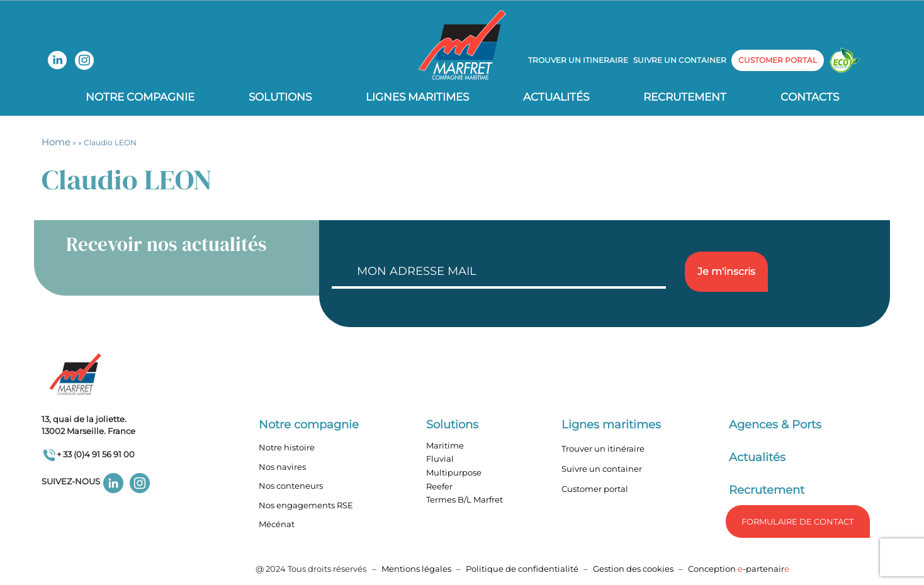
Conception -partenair (739, 569)
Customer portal (595, 489)
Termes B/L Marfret (465, 499)
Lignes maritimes (611, 425)
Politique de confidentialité (523, 569)
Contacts (810, 97)
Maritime (445, 445)
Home (56, 142)
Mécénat (277, 524)
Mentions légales (416, 569)
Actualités (556, 97)
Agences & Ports (775, 425)
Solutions (280, 97)
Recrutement (685, 97)
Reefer (439, 486)
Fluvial (440, 459)
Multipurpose (454, 472)
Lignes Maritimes (417, 97)
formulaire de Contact (797, 521)
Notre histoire (287, 447)
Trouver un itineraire (578, 60)
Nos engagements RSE (306, 505)
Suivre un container (680, 60)
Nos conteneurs (291, 486)
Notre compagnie (140, 97)
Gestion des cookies (633, 569)
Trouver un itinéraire (603, 448)
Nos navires (282, 467)
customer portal (778, 60)
